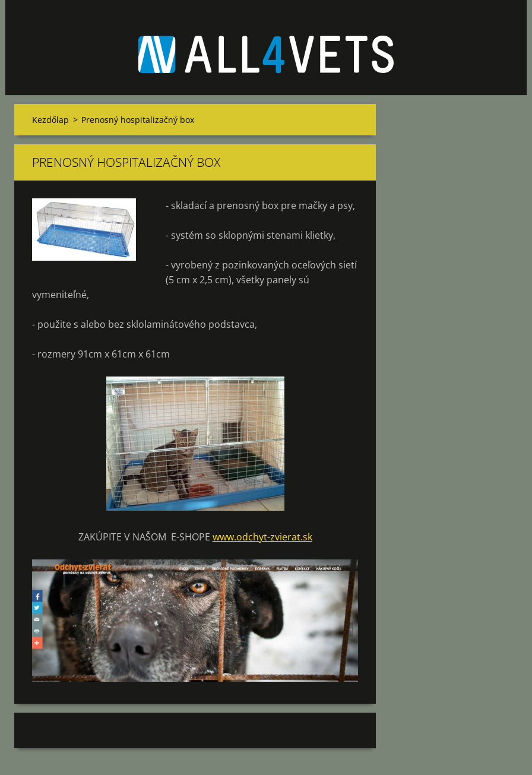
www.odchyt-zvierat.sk (262, 537)
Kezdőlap (50, 120)
